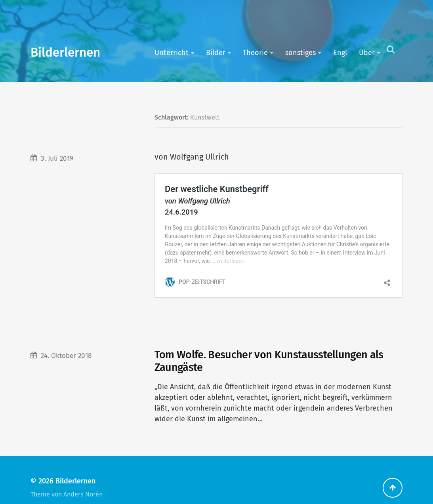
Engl (340, 53)
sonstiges (300, 53)
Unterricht (172, 53)
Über (367, 53)
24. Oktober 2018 (66, 340)
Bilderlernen (65, 52)
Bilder (216, 53)
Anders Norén (83, 479)
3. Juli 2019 (57, 159)
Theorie (255, 53)
